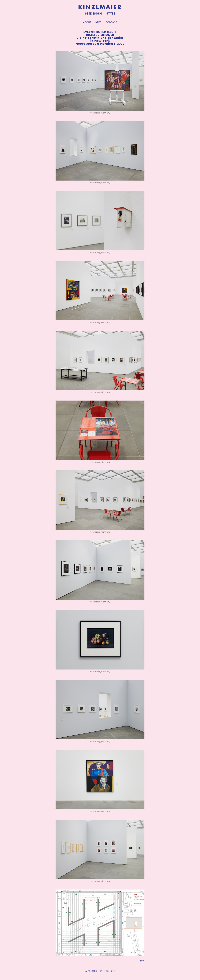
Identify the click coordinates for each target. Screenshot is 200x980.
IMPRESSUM (91, 971)
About (87, 22)
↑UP (142, 961)
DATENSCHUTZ (107, 971)
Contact (111, 22)
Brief (98, 22)
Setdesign (93, 14)
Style (111, 14)
